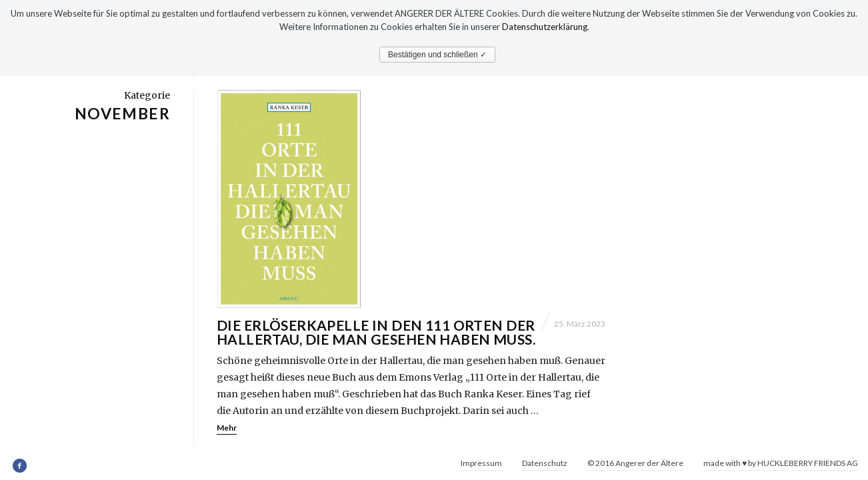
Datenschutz (545, 463)
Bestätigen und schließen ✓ (437, 55)
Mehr (227, 428)
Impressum (481, 463)
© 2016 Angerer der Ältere (635, 463)
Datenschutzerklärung (545, 27)
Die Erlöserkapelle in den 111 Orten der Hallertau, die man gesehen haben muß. (376, 333)
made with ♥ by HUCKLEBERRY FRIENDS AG (781, 463)
